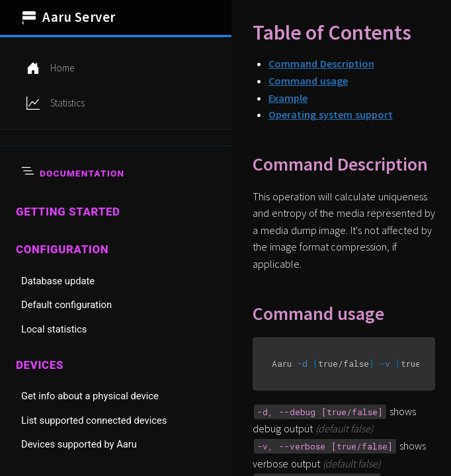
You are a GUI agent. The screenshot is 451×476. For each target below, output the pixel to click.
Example (288, 98)
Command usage (308, 81)
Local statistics (54, 329)
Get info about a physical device (90, 396)
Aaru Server (68, 17)
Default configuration (66, 305)
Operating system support (331, 114)
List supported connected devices (94, 420)
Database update (58, 281)
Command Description (321, 63)
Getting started (68, 212)
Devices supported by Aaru (79, 444)
